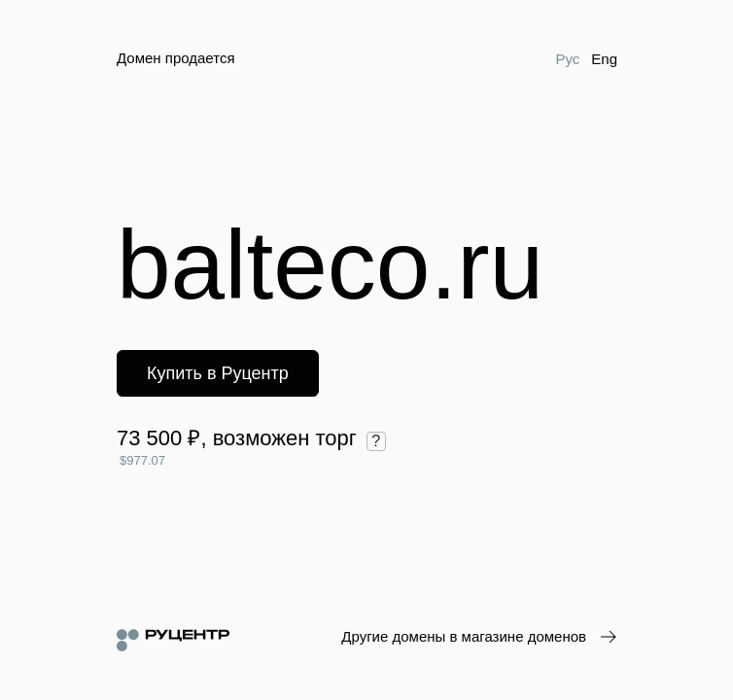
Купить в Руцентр (218, 373)
